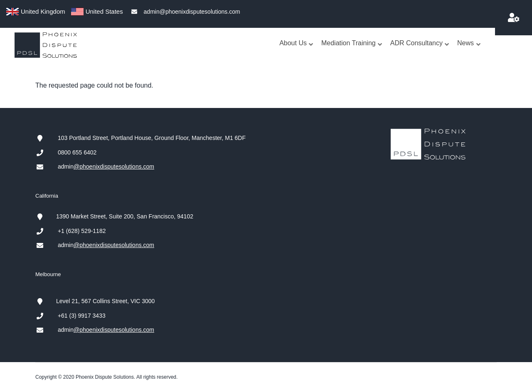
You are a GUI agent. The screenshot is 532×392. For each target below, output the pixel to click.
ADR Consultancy (420, 51)
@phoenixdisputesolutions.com (114, 167)
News (469, 51)
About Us (297, 51)
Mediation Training (352, 51)
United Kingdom (43, 11)
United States (104, 11)
